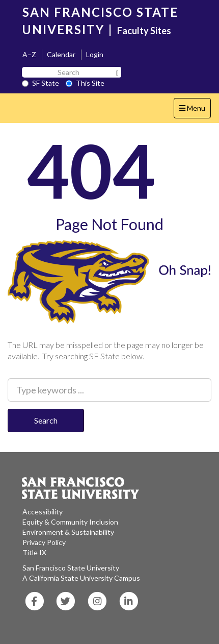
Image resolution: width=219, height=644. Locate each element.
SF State (40, 83)
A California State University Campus (81, 578)
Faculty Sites (144, 31)
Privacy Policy (44, 542)
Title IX (34, 552)
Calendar (61, 54)
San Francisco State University (71, 568)
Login (95, 54)
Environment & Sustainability (68, 532)
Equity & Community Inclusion (70, 522)
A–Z (29, 54)
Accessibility (43, 512)
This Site (85, 83)
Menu (195, 110)
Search (46, 420)
